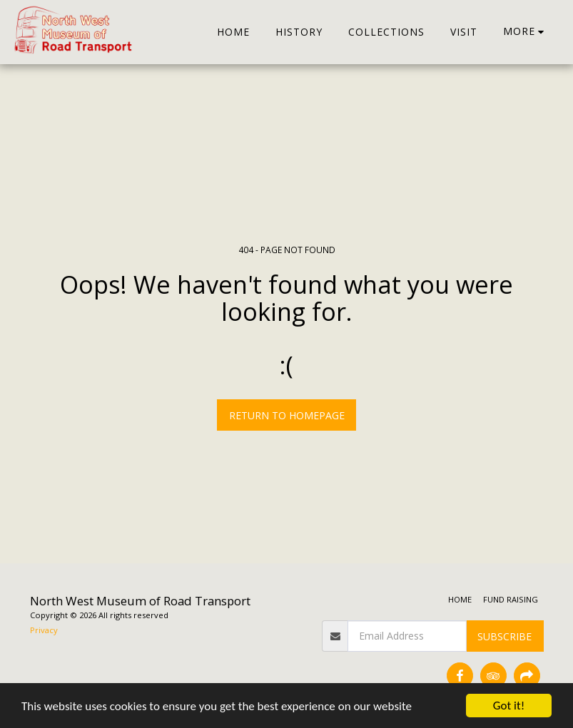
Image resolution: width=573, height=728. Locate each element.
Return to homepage (287, 415)
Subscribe (504, 636)
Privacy (44, 630)
